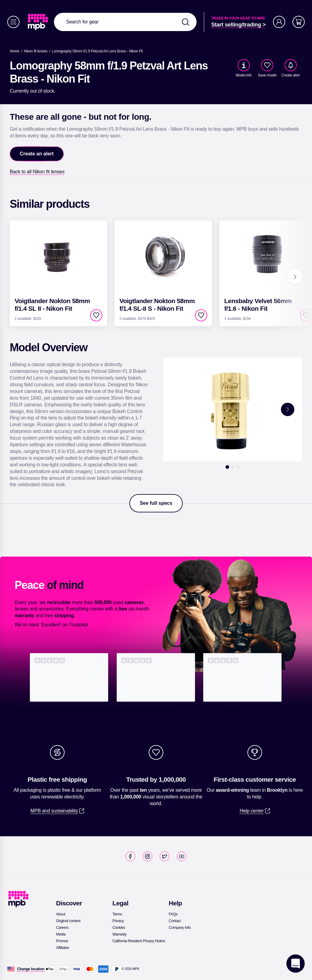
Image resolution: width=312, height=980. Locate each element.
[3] (238, 467)
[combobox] (125, 22)
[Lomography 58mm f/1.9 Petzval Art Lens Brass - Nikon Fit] (97, 51)
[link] (39, 22)
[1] (227, 467)
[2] (233, 467)
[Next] (295, 277)
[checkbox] (267, 65)
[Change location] (31, 969)
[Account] (279, 22)
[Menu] (13, 22)
